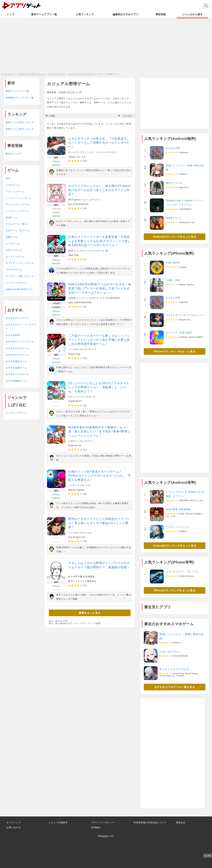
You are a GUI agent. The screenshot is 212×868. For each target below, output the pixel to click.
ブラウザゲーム (14, 270)
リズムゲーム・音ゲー (17, 224)
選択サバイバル (174, 183)
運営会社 (181, 823)
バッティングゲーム (16, 413)
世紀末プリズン (174, 218)
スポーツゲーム (14, 250)
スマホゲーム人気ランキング (31, 74)
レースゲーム (13, 244)
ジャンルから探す (192, 14)
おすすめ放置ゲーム (16, 368)
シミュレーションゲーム (19, 198)
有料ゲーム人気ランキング (20, 129)
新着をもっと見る (90, 613)
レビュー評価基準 (58, 823)
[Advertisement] (106, 45)
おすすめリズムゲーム (17, 374)
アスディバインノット (178, 527)
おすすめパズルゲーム (17, 348)
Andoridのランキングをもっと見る (175, 237)
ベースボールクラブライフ (82, 349)
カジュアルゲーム (57, 74)
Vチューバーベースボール (82, 397)
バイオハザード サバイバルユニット (185, 315)
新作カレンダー (14, 154)
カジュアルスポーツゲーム (81, 74)
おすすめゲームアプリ (17, 318)
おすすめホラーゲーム (17, 355)
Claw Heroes (173, 263)
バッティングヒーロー (80, 485)
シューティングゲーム (17, 211)
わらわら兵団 (173, 148)
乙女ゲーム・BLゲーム (18, 230)
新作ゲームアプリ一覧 (44, 14)
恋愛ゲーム (12, 237)
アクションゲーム (15, 191)
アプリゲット (7, 74)
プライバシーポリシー (103, 823)
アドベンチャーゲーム (17, 205)
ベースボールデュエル (80, 533)
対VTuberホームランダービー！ (85, 200)
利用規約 (96, 827)
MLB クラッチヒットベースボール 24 (88, 251)
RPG (8, 178)
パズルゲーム (13, 185)
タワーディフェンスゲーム (20, 263)
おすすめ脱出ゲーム (16, 361)
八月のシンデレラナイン (81, 441)
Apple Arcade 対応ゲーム (19, 289)
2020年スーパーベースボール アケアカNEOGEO (94, 298)
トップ (11, 14)
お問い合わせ (13, 827)
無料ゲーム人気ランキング (20, 122)
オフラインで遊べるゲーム (20, 276)
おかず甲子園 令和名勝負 (81, 577)
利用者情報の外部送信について (150, 823)
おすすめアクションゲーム (20, 342)
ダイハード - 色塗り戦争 (179, 333)
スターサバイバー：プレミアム (182, 572)
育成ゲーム (12, 218)
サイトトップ (13, 823)
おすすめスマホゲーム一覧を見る (175, 687)
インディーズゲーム (16, 283)
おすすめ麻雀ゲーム (16, 381)
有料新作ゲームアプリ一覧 (20, 98)
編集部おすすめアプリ (126, 14)
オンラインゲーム (15, 257)
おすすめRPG (13, 335)
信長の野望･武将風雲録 (178, 509)
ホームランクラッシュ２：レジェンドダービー (93, 152)
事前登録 (161, 14)
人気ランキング (85, 14)
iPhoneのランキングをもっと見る (174, 351)
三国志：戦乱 (173, 280)
